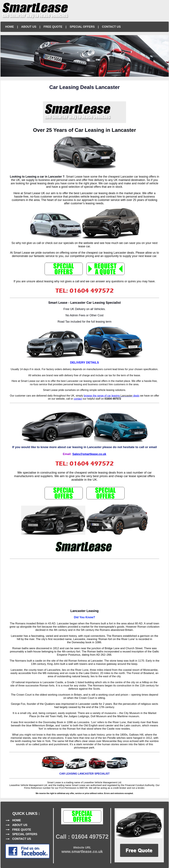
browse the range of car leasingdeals (112, 396)
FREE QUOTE (53, 27)
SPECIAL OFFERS (82, 27)
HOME (10, 27)
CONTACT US (111, 27)
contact (78, 399)
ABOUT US (29, 27)
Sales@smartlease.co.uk (89, 454)
